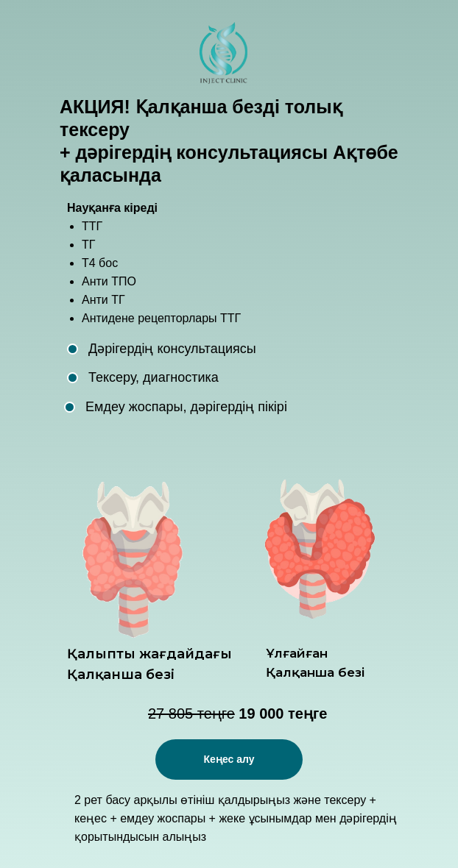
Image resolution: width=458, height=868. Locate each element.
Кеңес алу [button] (229, 759)
